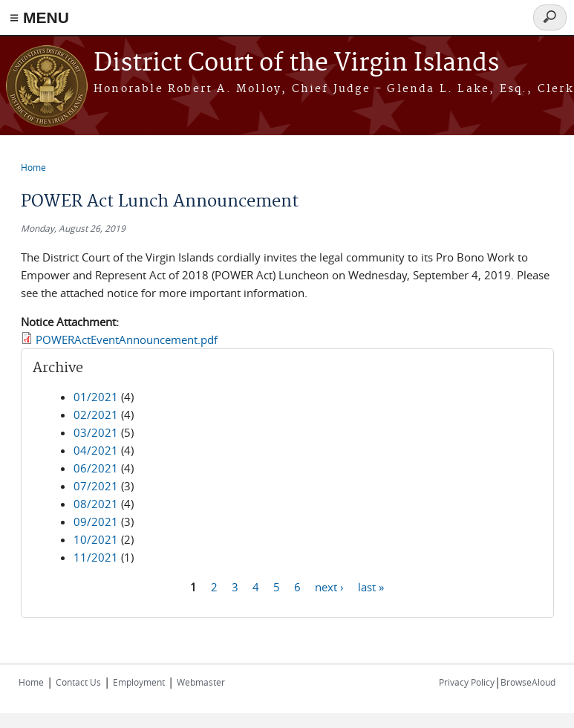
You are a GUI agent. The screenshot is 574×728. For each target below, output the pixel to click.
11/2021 (96, 557)
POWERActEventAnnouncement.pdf (127, 339)
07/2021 (96, 486)
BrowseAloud (528, 682)
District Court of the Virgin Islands (296, 64)
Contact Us (78, 682)
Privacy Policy (467, 682)
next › (329, 586)
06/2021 (96, 468)
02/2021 (96, 415)
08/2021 (96, 504)
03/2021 (96, 432)
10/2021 (96, 539)
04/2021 (96, 450)
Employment (139, 682)
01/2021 (96, 397)
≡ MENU (39, 17)
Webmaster (201, 682)
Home (33, 167)
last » (371, 586)
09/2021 (96, 521)
